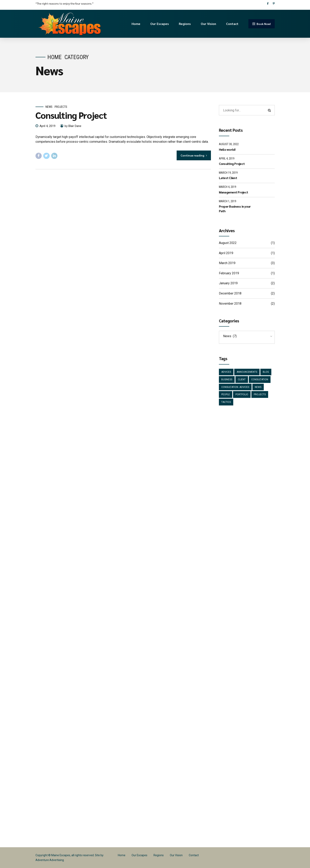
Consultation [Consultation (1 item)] (260, 380)
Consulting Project (71, 115)
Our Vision (208, 24)
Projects (61, 107)
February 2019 (229, 273)
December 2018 (230, 293)
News (49, 107)
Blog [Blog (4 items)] (266, 372)
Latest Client (228, 178)
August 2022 (228, 243)
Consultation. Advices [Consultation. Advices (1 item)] (235, 387)
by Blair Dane (73, 126)
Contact (232, 24)
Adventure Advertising (50, 860)
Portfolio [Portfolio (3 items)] (242, 394)
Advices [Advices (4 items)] (226, 372)
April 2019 (226, 253)
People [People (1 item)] (226, 394)
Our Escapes (160, 24)
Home (136, 24)
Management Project (234, 192)
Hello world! (227, 149)
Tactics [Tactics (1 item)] (226, 402)
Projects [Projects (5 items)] (260, 394)
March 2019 (227, 263)
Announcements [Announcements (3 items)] (247, 372)
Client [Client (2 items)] (242, 380)
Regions (185, 24)
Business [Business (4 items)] (227, 380)
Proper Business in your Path (235, 209)
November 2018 (230, 304)
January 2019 (228, 283)
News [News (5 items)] (258, 387)
